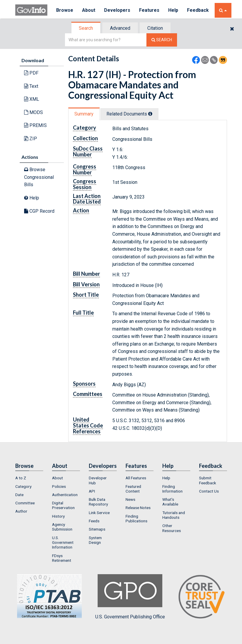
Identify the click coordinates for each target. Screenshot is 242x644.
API (92, 491)
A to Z (21, 478)
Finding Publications (136, 518)
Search (86, 28)
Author (21, 511)
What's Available (170, 502)
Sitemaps (97, 529)
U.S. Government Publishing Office (130, 597)
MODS (34, 112)
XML (32, 99)
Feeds (94, 521)
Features (149, 10)
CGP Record (39, 211)
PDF (31, 73)
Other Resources (172, 528)
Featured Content (133, 489)
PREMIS (35, 125)
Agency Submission (62, 527)
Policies (59, 486)
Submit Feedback (208, 480)
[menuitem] (29, 478)
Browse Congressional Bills (39, 177)
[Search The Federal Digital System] (162, 40)
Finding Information (172, 489)
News (130, 499)
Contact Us (209, 491)
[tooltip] (150, 114)
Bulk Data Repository (98, 502)
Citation (155, 28)
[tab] (86, 28)
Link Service (99, 513)
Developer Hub (98, 480)
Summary (84, 114)
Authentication (65, 495)
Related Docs (129, 114)
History (58, 516)
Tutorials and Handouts (174, 515)
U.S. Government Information (63, 543)
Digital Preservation (63, 505)
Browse (65, 10)
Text (31, 86)
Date (19, 495)
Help (173, 10)
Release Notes (138, 508)
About (89, 10)
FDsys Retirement (62, 558)
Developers (117, 10)
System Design (95, 540)
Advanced (120, 28)
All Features (136, 478)
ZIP (31, 139)
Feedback (198, 10)
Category (23, 486)
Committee (25, 503)
